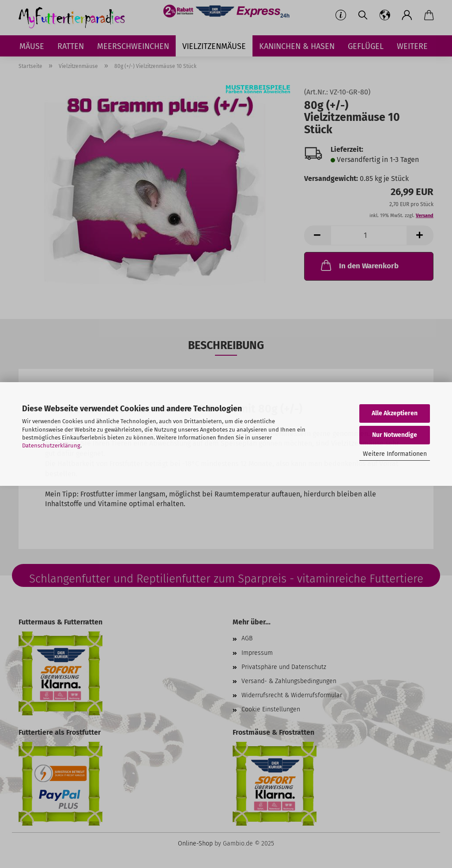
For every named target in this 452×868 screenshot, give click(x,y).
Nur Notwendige (395, 435)
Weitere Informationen (395, 454)
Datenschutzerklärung (51, 445)
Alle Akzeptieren (395, 413)
